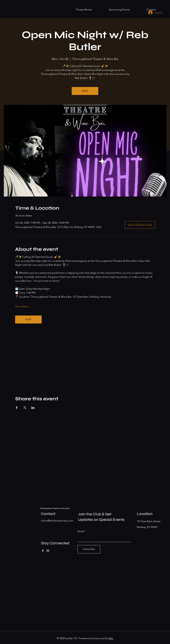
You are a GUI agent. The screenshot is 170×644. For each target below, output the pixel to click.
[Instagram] (48, 551)
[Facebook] (43, 551)
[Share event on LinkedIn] (33, 408)
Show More (22, 306)
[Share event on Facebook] (17, 408)
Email (81, 531)
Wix (111, 638)
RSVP (85, 91)
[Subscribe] (89, 549)
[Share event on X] (25, 408)
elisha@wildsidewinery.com (57, 521)
